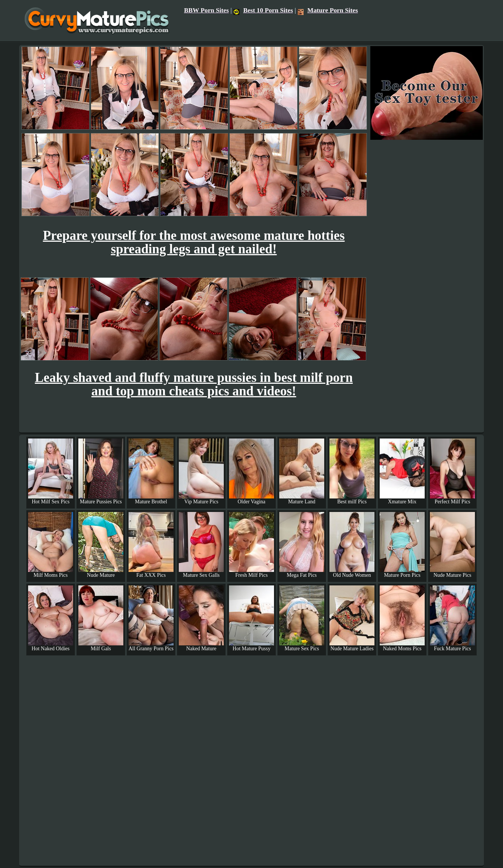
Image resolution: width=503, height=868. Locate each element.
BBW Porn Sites (207, 10)
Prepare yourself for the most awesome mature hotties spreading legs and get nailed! (194, 242)
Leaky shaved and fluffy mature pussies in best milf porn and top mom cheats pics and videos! (194, 384)
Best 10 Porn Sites (263, 10)
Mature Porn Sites (328, 10)
